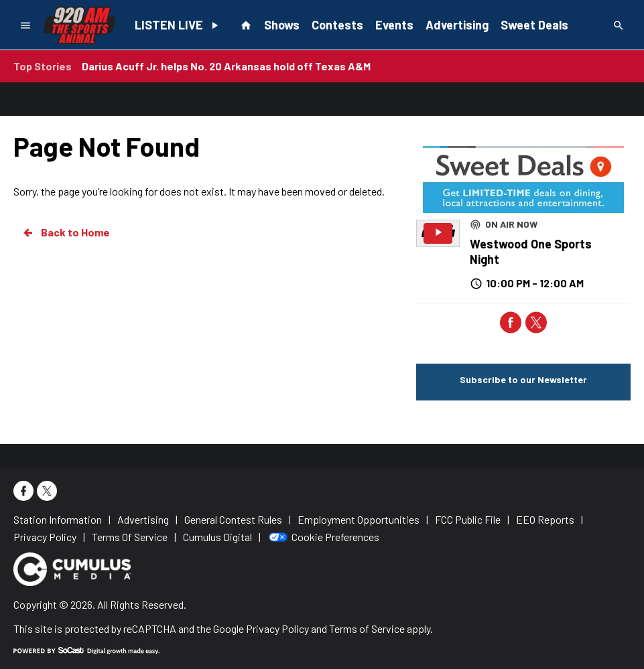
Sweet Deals (534, 25)
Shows (282, 25)
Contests (337, 25)
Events (394, 25)
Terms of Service (367, 628)
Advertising (457, 25)
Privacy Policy (277, 628)
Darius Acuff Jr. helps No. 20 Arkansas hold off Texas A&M (226, 66)
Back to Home (66, 232)
